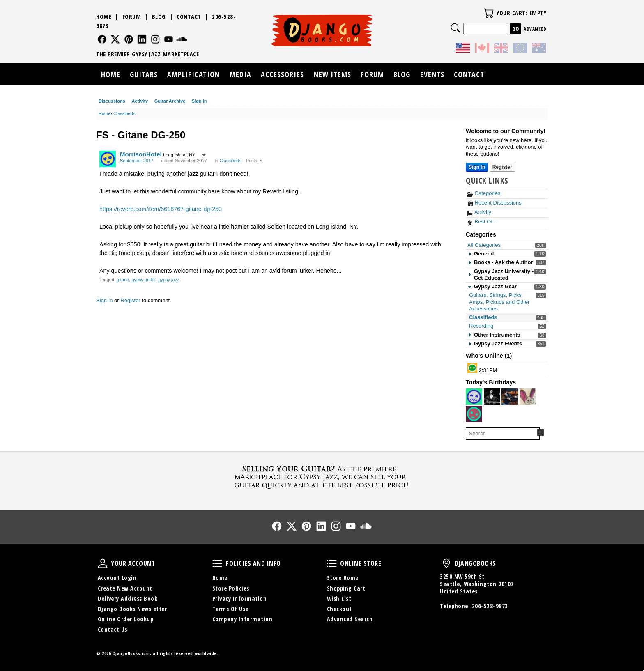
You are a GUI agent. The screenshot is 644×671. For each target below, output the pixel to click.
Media (240, 74)
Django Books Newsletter (132, 609)
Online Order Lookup (126, 619)
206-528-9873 (490, 606)
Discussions (112, 101)
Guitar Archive (170, 101)
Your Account (103, 563)
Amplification (193, 74)
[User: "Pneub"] (474, 397)
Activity (140, 101)
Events (432, 74)
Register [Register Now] (502, 167)
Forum (132, 17)
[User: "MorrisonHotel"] (108, 159)
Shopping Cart (346, 588)
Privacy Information (240, 599)
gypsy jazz (169, 280)
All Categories (484, 245)
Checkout (339, 609)
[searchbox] (503, 434)
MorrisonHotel (141, 154)
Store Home (343, 578)
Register (130, 300)
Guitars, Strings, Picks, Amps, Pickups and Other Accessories (499, 302)
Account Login (117, 578)
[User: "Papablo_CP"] (510, 397)
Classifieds (483, 317)
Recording (481, 326)
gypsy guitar (144, 280)
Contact (189, 17)
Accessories (282, 74)
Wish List (339, 599)
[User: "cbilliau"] (528, 397)
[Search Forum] (540, 432)
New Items (332, 74)
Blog (159, 17)
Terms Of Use (230, 609)
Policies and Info (217, 563)
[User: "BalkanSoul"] (492, 397)
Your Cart (489, 13)
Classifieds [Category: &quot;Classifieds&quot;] (230, 161)
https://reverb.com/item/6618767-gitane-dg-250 (161, 209)
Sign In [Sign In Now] (477, 167)
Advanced (535, 29)
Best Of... (482, 222)
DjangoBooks (446, 563)
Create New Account (125, 588)
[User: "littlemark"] (472, 368)
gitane (123, 280)
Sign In (199, 101)
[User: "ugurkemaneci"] (474, 414)
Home (104, 17)
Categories (484, 193)
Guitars (144, 74)
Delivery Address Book (128, 599)
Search (455, 28)
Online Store (332, 563)
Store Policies (231, 588)
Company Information (243, 619)
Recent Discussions (494, 203)
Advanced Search (350, 619)
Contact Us (113, 629)
